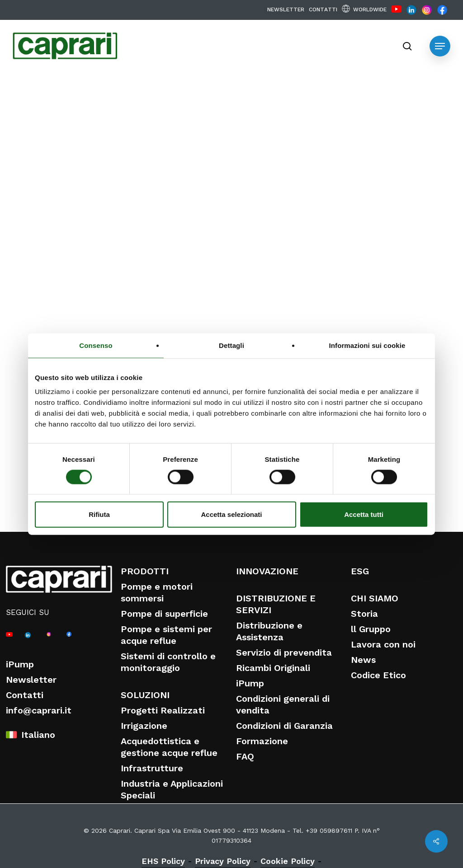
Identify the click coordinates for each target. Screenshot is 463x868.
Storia (364, 614)
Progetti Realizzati (163, 710)
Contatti (25, 695)
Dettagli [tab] (231, 345)
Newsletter (31, 680)
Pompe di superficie (164, 614)
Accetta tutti (364, 514)
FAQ (245, 756)
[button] (440, 46)
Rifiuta (99, 514)
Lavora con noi (383, 644)
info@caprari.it (39, 710)
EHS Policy (163, 861)
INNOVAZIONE (267, 571)
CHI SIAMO (375, 598)
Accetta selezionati (231, 514)
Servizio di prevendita (284, 652)
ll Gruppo (371, 629)
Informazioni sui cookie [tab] (367, 345)
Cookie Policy (288, 861)
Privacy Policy (223, 861)
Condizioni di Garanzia (284, 726)
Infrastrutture (152, 768)
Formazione (262, 741)
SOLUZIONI (145, 695)
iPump (20, 664)
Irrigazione (144, 726)
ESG (360, 571)
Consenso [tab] (96, 345)
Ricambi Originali (273, 668)
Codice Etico (378, 675)
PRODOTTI (145, 571)
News (363, 660)
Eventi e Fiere (69, 104)
